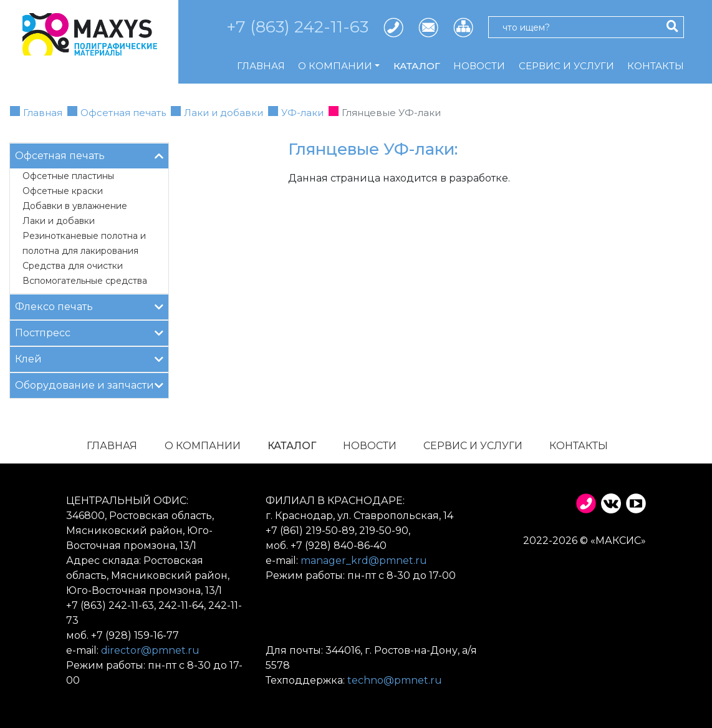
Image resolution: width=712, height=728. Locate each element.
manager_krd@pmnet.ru (364, 561)
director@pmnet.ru (150, 650)
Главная (261, 66)
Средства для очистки (73, 266)
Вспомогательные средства (85, 281)
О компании (203, 446)
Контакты (656, 66)
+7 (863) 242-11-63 (297, 27)
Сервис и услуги (566, 66)
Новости (479, 66)
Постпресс (89, 332)
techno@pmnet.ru (395, 680)
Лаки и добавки (224, 113)
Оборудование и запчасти (89, 385)
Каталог (417, 66)
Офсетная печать (123, 113)
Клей (89, 358)
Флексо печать (89, 306)
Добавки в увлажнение (75, 206)
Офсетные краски (63, 191)
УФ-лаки (302, 113)
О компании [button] (335, 66)
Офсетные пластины (68, 176)
